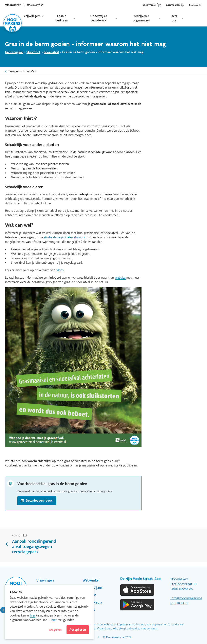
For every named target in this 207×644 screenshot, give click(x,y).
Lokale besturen (62, 18)
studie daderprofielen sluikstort (65, 237)
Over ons (174, 18)
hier (33, 615)
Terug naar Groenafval (22, 71)
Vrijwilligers (32, 16)
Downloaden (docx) (40, 501)
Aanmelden (173, 5)
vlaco (60, 270)
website (121, 278)
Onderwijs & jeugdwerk (99, 18)
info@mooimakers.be (186, 598)
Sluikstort (33, 52)
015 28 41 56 (179, 603)
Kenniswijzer (14, 52)
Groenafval (51, 52)
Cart (159, 5)
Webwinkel (150, 5)
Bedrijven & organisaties (141, 18)
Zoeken (193, 5)
